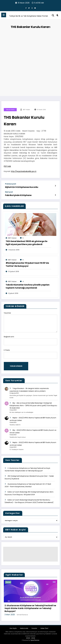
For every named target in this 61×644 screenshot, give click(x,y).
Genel (8, 582)
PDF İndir (7, 166)
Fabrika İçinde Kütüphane (18, 195)
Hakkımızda (24, 628)
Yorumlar (30, 322)
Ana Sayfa (13, 628)
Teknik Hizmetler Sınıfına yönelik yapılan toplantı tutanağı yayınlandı (28, 286)
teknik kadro (10, 110)
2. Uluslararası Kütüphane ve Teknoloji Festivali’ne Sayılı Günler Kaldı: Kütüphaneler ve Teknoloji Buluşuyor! (30, 608)
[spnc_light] (58, 16)
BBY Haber (26, 110)
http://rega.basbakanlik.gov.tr (24, 171)
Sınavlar (34, 628)
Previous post (11, 184)
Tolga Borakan (18, 388)
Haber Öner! (44, 628)
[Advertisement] (30, 62)
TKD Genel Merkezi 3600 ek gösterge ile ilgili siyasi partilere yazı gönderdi (27, 243)
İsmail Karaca (22, 615)
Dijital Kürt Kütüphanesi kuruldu (22, 187)
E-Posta (30, 354)
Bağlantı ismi (30, 340)
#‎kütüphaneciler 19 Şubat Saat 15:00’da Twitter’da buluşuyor (27, 264)
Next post (9, 192)
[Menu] (4, 15)
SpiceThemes (35, 640)
